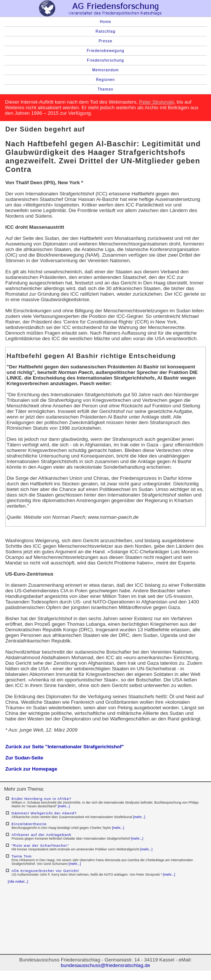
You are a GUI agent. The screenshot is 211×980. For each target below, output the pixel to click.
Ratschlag (105, 31)
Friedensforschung (105, 60)
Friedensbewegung (105, 51)
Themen (106, 89)
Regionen (106, 80)
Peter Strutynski (156, 102)
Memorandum (105, 70)
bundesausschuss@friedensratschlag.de (105, 965)
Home (106, 22)
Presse (105, 41)
